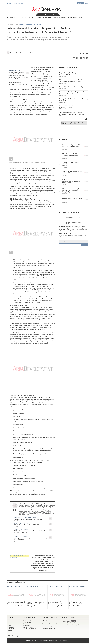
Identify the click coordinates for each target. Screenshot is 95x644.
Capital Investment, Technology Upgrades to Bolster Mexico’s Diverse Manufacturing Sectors (16, 74)
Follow (43, 15)
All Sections (12, 18)
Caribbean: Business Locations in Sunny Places (43, 558)
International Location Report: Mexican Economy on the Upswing (18, 78)
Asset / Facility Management (30, 621)
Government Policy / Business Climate (25, 518)
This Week (74, 235)
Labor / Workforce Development (27, 623)
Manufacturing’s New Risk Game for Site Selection (28, 519)
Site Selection (26, 626)
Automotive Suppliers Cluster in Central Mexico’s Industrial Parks (18, 82)
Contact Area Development (11, 628)
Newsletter (11, 624)
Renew (86, 4)
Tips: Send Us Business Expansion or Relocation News (74, 123)
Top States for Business (21, 529)
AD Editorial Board (76, 18)
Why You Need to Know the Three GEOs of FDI (27, 525)
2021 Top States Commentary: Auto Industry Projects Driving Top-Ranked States (31, 539)
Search (53, 15)
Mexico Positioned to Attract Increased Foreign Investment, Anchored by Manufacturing (43, 569)
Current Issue (11, 626)
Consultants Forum (12, 4)
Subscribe (81, 3)
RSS (79, 218)
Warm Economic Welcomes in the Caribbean (43, 555)
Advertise (20, 4)
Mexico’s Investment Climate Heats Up (18, 85)
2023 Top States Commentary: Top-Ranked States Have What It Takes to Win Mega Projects (31, 532)
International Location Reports (31, 24)
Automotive (14, 558)
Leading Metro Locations (48, 627)
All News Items (64, 119)
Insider (74, 229)
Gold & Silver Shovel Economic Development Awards (49, 621)
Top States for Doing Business (49, 629)
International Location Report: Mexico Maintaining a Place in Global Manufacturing (43, 564)
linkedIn (69, 218)
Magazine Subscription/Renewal (13, 621)
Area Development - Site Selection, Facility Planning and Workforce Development (47, 9)
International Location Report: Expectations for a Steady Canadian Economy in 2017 (43, 561)
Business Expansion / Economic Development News (30, 628)
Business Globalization (21, 524)
